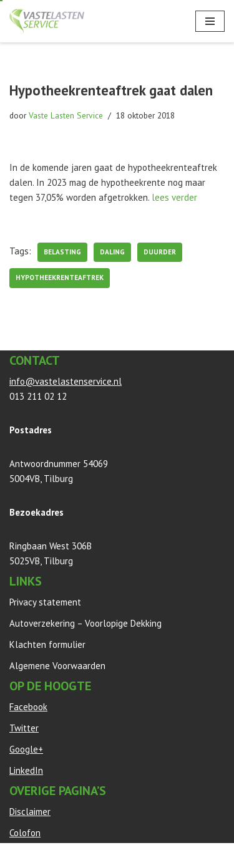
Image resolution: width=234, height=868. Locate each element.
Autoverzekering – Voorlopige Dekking (85, 623)
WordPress (151, 855)
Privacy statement (45, 602)
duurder (160, 252)
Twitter (24, 728)
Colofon (25, 833)
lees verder (174, 197)
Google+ (26, 749)
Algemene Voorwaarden (57, 666)
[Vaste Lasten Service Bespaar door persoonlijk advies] (47, 21)
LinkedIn (26, 770)
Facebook (28, 707)
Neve (19, 855)
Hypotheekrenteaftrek (60, 277)
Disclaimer (30, 812)
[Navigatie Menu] (210, 21)
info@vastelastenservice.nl (66, 381)
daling (112, 252)
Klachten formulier (47, 644)
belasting (62, 252)
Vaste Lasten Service (66, 115)
